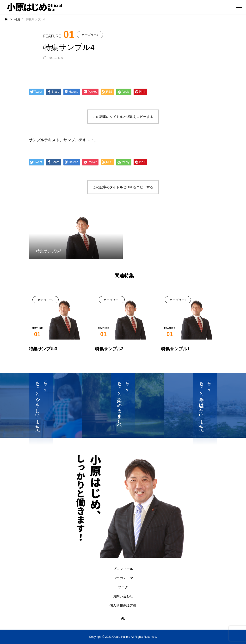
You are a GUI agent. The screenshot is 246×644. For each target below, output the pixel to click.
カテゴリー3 (46, 300)
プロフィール (123, 569)
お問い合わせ (123, 596)
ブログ (123, 587)
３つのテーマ (123, 578)
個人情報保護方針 (123, 605)
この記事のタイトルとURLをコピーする (123, 117)
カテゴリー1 (90, 35)
